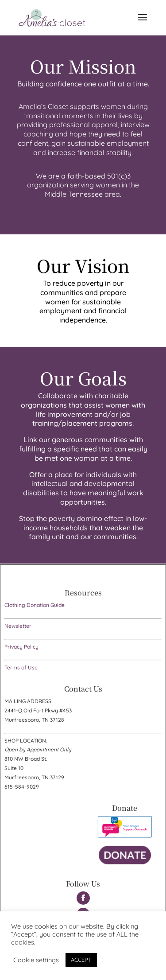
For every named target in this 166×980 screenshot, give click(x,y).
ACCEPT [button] (81, 960)
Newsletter (18, 626)
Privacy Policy (21, 647)
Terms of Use (21, 667)
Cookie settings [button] (36, 960)
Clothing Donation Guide (35, 605)
